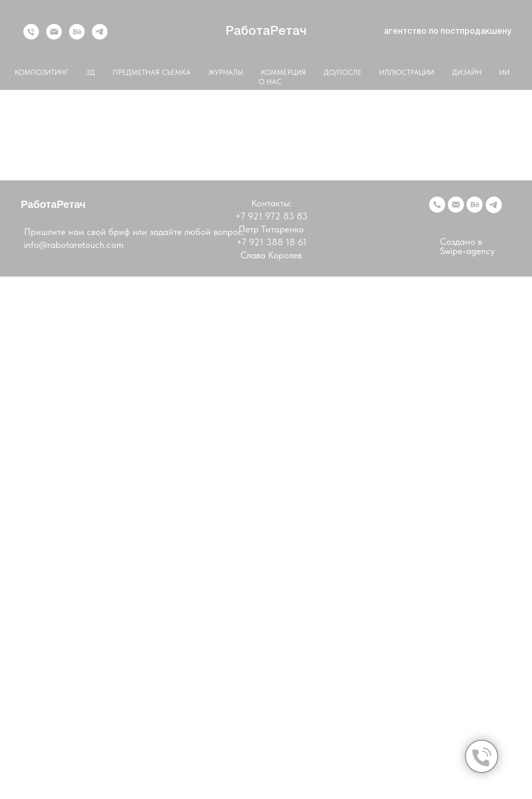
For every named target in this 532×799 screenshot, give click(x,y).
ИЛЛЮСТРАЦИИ (407, 72)
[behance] (77, 32)
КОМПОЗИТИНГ (41, 72)
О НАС (270, 82)
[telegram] (100, 32)
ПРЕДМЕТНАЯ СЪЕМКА (152, 72)
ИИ (504, 72)
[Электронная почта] (54, 32)
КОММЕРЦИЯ (283, 72)
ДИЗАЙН (467, 72)
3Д (90, 72)
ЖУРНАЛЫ (226, 72)
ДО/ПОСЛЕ (343, 72)
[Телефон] (31, 32)
